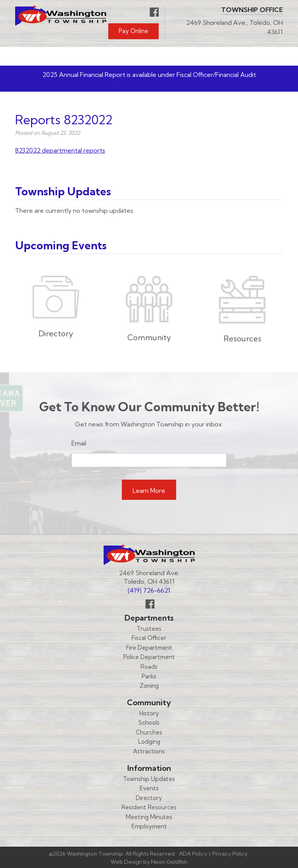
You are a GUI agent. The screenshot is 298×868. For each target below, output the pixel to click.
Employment (149, 826)
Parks (149, 676)
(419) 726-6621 (149, 590)
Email (79, 443)
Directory (149, 798)
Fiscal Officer (149, 638)
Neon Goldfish (169, 862)
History (149, 713)
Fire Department (149, 648)
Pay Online (133, 31)
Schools (149, 723)
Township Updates (149, 779)
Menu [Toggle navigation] (260, 56)
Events (149, 788)
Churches (149, 732)
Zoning (149, 686)
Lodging (149, 742)
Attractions (149, 751)
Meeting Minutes (149, 817)
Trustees (149, 629)
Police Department (149, 657)
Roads (149, 667)
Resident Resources (149, 807)
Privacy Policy (230, 854)
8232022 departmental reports (60, 150)
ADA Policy (193, 854)
